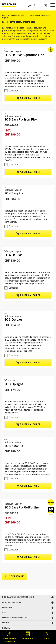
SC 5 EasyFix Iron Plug (21, 120)
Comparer (13, 91)
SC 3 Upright (14, 384)
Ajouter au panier (28, 98)
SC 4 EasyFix (14, 194)
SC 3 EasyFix (14, 446)
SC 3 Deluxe (13, 320)
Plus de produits (15, 576)
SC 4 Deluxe (13, 255)
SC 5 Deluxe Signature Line (24, 55)
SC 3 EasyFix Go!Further (22, 508)
